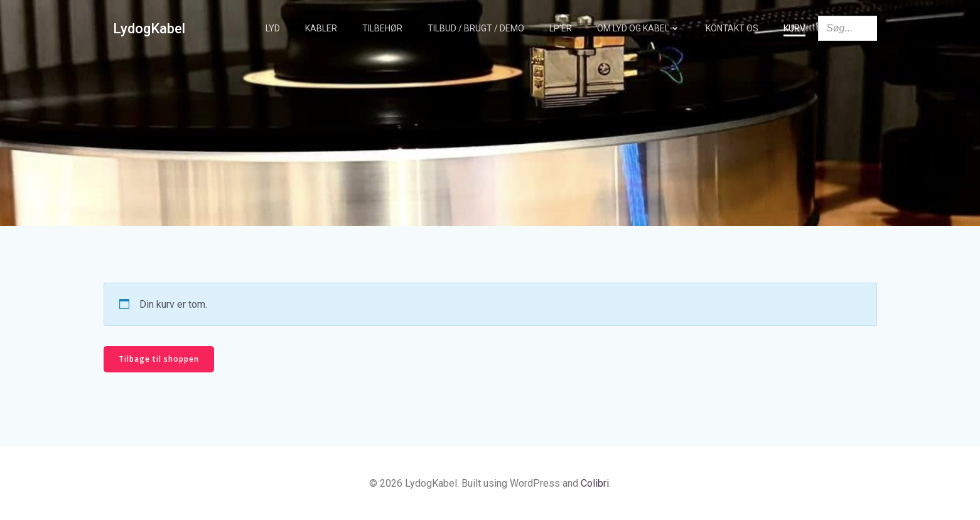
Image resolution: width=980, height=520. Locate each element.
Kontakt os (732, 28)
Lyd (273, 28)
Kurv (794, 28)
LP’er (561, 28)
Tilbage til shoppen (159, 359)
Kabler (321, 28)
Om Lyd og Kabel (639, 28)
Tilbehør (382, 28)
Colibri (595, 483)
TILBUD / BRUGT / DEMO (476, 28)
